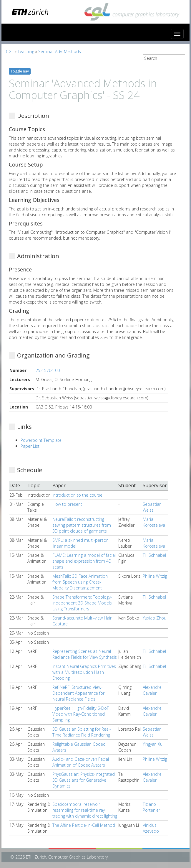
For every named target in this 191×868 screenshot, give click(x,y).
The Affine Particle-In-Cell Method (84, 825)
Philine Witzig (155, 576)
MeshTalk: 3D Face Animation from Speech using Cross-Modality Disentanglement (80, 582)
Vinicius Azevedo (151, 828)
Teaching (26, 51)
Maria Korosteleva (154, 522)
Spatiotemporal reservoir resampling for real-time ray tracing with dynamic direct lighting (85, 810)
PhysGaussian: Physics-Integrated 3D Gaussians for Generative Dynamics (84, 780)
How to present (67, 504)
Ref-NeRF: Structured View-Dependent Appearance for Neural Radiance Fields (78, 693)
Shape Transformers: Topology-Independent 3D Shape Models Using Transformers (82, 603)
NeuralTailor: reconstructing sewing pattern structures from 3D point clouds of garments (82, 525)
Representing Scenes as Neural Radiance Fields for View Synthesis (85, 654)
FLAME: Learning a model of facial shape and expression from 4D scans (84, 561)
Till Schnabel (154, 555)
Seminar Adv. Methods (60, 51)
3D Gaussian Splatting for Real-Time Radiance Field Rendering (82, 732)
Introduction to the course (77, 495)
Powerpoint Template (41, 440)
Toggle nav (20, 71)
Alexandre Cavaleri (152, 690)
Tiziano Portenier (151, 807)
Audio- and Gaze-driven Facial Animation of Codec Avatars (81, 762)
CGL (10, 51)
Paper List (30, 446)
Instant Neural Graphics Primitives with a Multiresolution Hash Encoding (84, 672)
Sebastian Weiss (152, 507)
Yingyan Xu (153, 744)
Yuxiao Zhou (155, 618)
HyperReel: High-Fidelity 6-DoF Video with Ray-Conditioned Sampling (81, 714)
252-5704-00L (49, 370)
